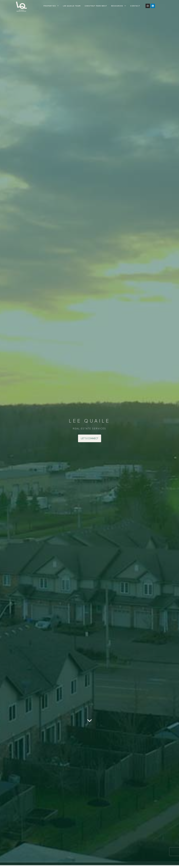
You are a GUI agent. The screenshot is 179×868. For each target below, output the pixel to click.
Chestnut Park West (96, 6)
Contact (135, 6)
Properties (50, 6)
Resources (117, 6)
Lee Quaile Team (72, 6)
